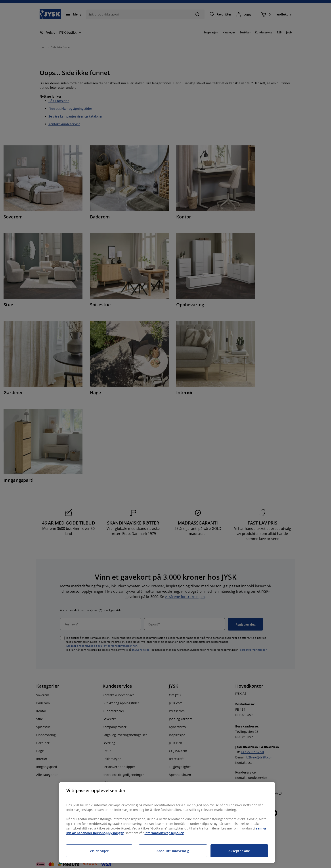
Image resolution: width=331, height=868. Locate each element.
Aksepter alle (239, 851)
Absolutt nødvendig (173, 851)
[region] (167, 822)
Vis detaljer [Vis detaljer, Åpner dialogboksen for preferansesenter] (99, 851)
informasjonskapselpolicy (164, 833)
